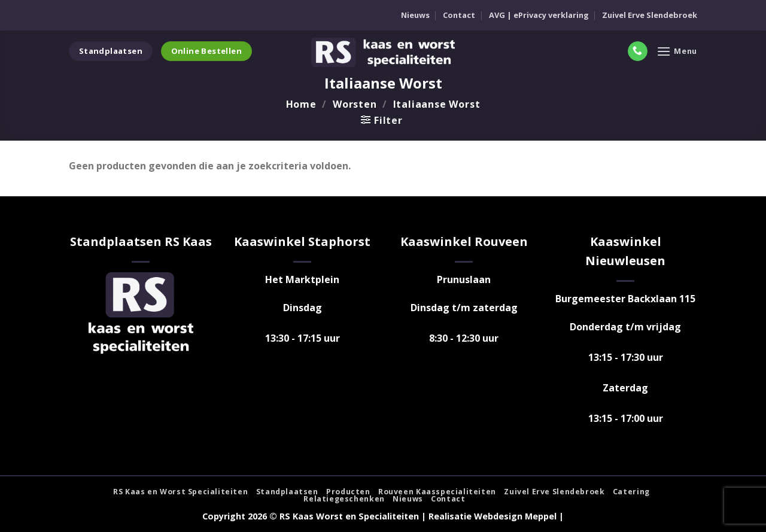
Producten (348, 492)
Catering (631, 492)
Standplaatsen (287, 492)
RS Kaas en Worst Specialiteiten (180, 492)
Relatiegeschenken (344, 499)
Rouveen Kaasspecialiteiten (437, 492)
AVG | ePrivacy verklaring (539, 15)
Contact (459, 15)
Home (301, 104)
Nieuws (415, 15)
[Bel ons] (638, 51)
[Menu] (677, 51)
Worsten (355, 104)
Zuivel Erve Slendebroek (650, 15)
